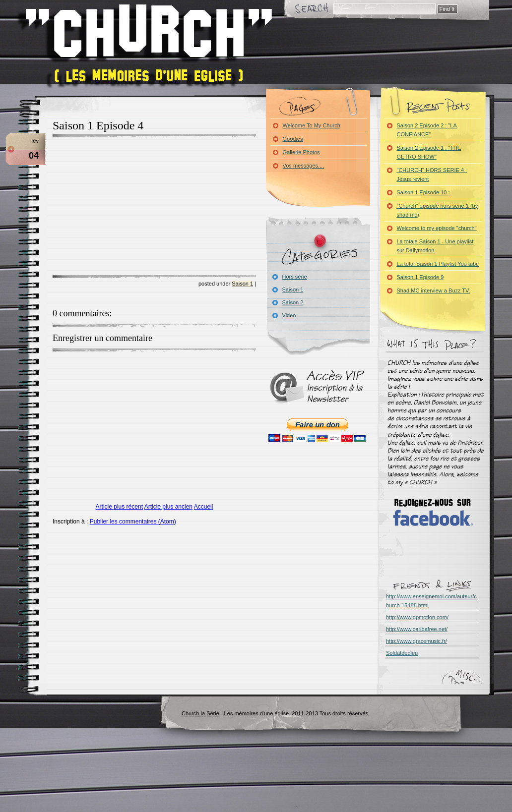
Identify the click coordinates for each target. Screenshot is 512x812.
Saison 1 (242, 284)
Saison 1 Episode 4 (98, 125)
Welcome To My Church (312, 125)
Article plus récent (119, 507)
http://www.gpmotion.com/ (417, 617)
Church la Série (200, 713)
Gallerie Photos (301, 152)
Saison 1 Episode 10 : (423, 192)
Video (289, 315)
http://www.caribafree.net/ (417, 629)
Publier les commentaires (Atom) (133, 522)
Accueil (204, 507)
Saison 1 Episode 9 (420, 277)
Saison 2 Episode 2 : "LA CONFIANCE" (427, 130)
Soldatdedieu (402, 653)
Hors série (295, 277)
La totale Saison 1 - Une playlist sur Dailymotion (435, 246)
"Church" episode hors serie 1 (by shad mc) (438, 210)
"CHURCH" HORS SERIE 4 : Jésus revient (432, 174)
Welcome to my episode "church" (437, 228)
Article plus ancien (168, 507)
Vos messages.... (304, 166)
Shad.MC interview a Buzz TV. (434, 290)
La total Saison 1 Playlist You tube (438, 264)
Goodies (293, 139)
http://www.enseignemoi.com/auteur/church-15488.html (431, 601)
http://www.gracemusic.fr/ (416, 641)
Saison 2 (293, 302)
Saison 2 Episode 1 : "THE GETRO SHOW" (429, 152)
